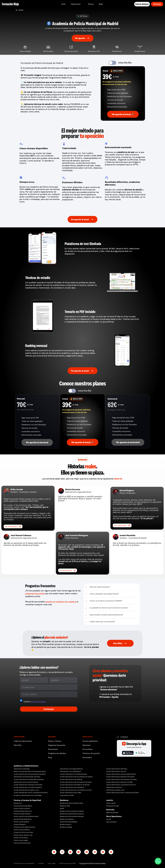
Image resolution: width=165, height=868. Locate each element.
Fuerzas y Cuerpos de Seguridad (27, 800)
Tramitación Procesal (113, 806)
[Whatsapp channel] (111, 852)
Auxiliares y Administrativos (26, 766)
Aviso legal (52, 863)
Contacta (124, 737)
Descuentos (53, 749)
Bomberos (64, 800)
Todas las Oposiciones (23, 741)
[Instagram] (62, 852)
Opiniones (87, 745)
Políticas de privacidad (67, 863)
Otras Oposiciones (114, 816)
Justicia (110, 800)
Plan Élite (18, 745)
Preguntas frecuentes (57, 745)
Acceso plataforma (90, 741)
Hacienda (110, 810)
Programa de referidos (57, 753)
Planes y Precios (55, 741)
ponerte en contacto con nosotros (61, 602)
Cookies (41, 863)
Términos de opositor (91, 753)
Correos (109, 819)
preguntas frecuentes (35, 593)
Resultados (87, 757)
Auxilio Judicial (111, 803)
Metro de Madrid (111, 822)
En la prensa (87, 749)
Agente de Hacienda (112, 813)
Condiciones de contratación (24, 863)
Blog (50, 757)
